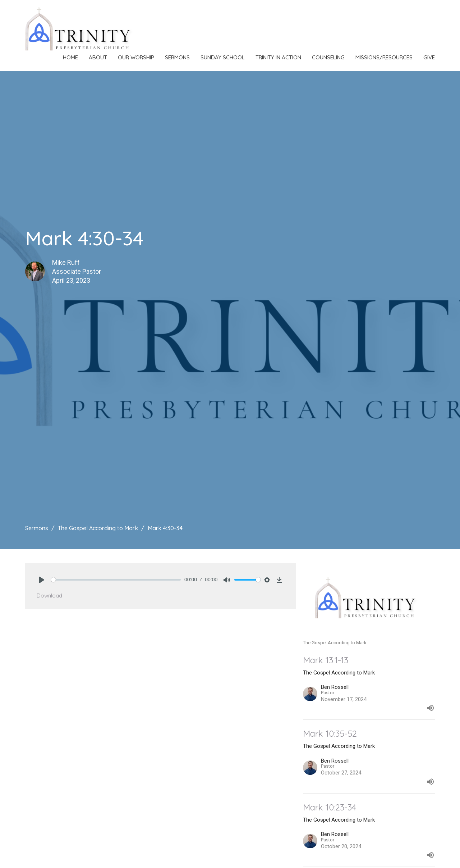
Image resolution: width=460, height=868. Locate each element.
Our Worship (136, 57)
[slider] (116, 580)
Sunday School (223, 57)
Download (49, 596)
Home (70, 57)
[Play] (42, 580)
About (98, 57)
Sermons (177, 57)
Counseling (328, 57)
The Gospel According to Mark (98, 528)
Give (429, 57)
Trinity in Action (278, 57)
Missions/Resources (384, 57)
